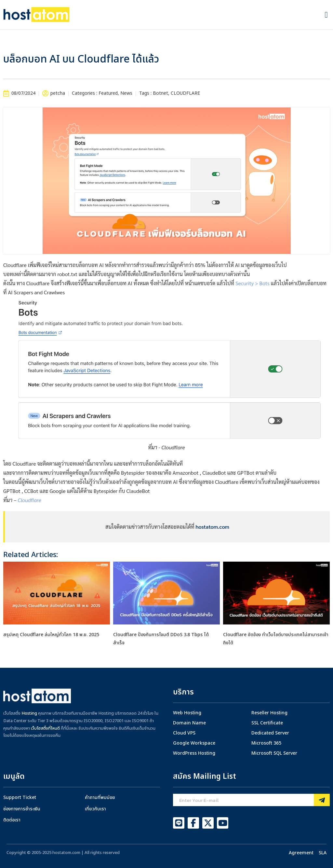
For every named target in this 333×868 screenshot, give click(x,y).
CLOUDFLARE (185, 93)
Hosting (29, 713)
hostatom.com (213, 527)
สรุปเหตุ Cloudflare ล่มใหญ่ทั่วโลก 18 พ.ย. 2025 (51, 635)
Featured (108, 93)
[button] (326, 15)
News (126, 93)
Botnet (160, 93)
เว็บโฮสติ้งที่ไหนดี (45, 728)
